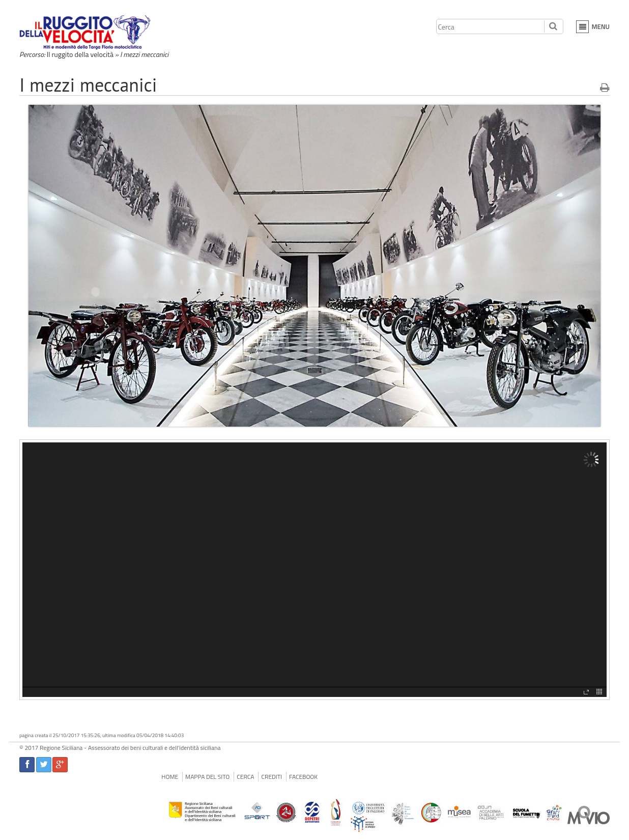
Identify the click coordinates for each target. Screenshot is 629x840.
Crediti (271, 777)
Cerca (245, 777)
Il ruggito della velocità (80, 54)
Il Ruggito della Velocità (86, 33)
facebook (303, 777)
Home (170, 777)
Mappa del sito (207, 777)
